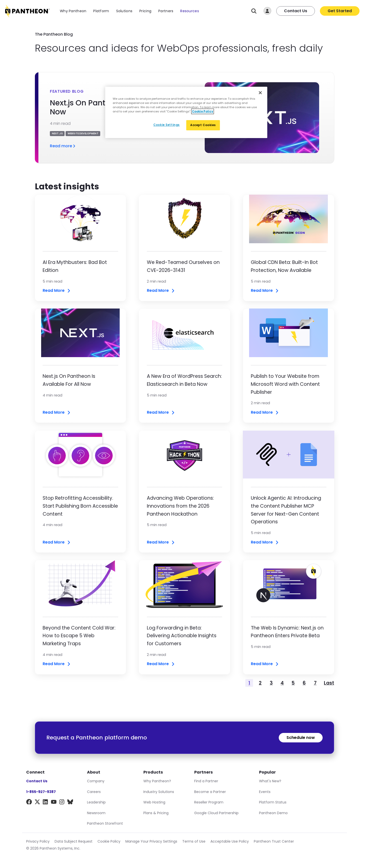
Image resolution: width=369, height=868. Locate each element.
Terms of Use (194, 841)
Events (265, 792)
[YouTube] (54, 803)
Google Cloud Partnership (216, 813)
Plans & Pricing (156, 813)
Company (96, 781)
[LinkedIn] (46, 803)
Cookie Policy (109, 841)
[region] (186, 112)
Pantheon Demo (273, 813)
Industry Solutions (159, 792)
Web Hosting (154, 802)
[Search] (254, 11)
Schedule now (301, 738)
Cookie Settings (167, 125)
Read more (63, 146)
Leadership (96, 802)
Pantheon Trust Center (274, 841)
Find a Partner (206, 781)
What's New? (270, 781)
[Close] (260, 93)
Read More (57, 291)
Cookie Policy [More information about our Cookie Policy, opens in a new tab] (203, 111)
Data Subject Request (74, 841)
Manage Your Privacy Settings (151, 841)
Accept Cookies (203, 125)
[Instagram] (62, 803)
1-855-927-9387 (41, 792)
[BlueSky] (70, 803)
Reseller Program (209, 802)
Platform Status (273, 802)
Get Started (340, 11)
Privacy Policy (38, 841)
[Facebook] (29, 803)
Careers (94, 792)
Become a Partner (210, 792)
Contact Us (296, 11)
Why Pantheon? (157, 781)
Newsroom (96, 813)
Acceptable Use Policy (230, 841)
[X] (37, 803)
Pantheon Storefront (105, 823)
